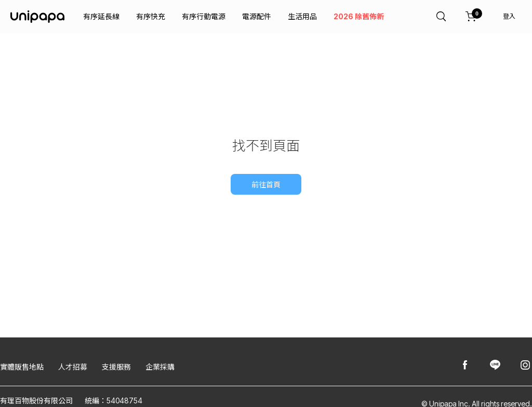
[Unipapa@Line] (495, 366)
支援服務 (116, 367)
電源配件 (257, 16)
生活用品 (302, 16)
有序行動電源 (204, 16)
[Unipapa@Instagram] (525, 366)
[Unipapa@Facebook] (465, 366)
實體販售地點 (22, 367)
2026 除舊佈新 (359, 16)
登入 (509, 16)
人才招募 (73, 367)
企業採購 (160, 367)
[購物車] (471, 17)
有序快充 (151, 16)
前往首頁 (266, 185)
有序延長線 (101, 16)
